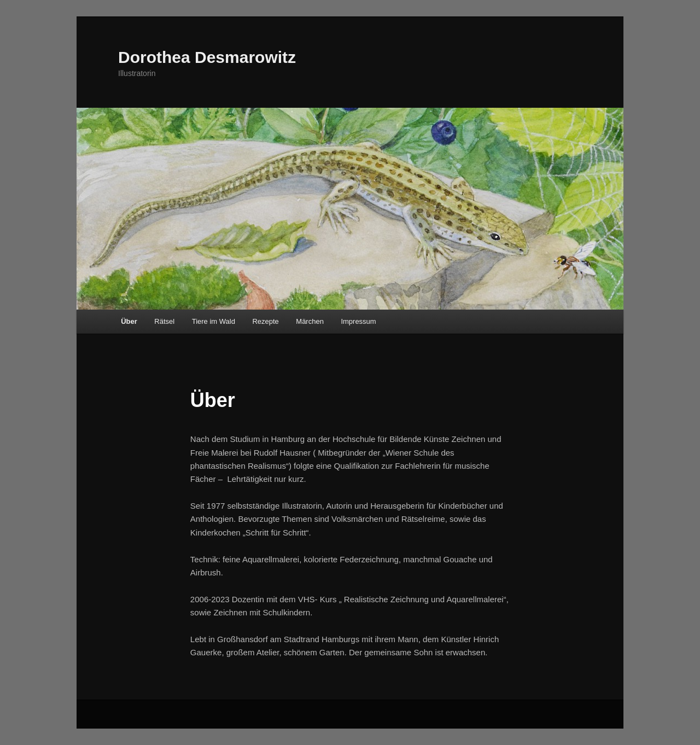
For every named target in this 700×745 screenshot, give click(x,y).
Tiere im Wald (214, 321)
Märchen (310, 321)
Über (129, 321)
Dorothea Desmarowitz (207, 57)
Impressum (358, 321)
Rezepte (265, 321)
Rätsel (164, 321)
